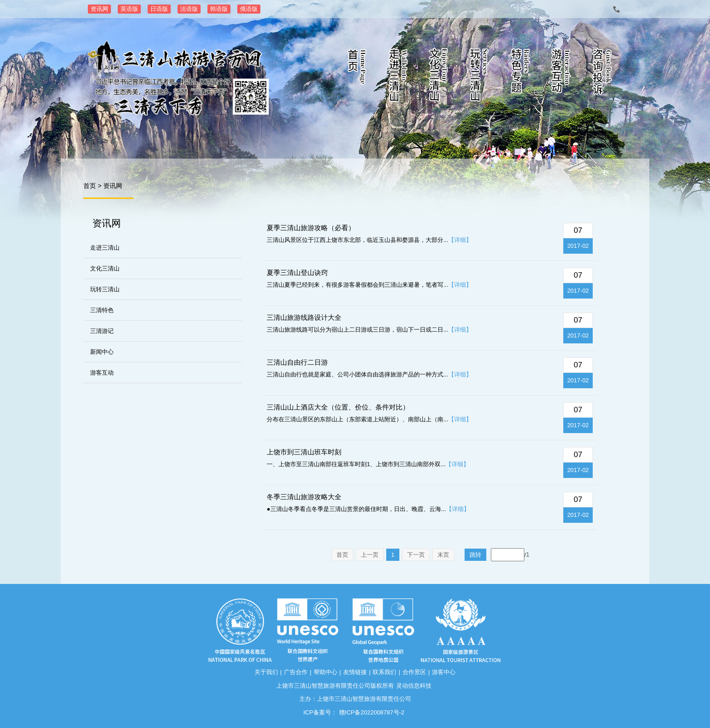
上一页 (370, 555)
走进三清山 (398, 77)
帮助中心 (326, 672)
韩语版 (219, 9)
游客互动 (561, 77)
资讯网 (99, 9)
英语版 (129, 9)
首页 (357, 77)
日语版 (159, 9)
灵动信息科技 (414, 686)
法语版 (189, 9)
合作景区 (414, 672)
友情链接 (355, 672)
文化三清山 (439, 77)
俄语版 (249, 9)
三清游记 (102, 331)
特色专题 (520, 77)
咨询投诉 (602, 77)
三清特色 (102, 310)
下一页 (416, 555)
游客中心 (444, 672)
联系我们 (384, 672)
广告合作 (296, 672)
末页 (443, 555)
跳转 (475, 555)
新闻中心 (102, 352)
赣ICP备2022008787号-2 (372, 712)
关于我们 (266, 672)
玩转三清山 (480, 77)
